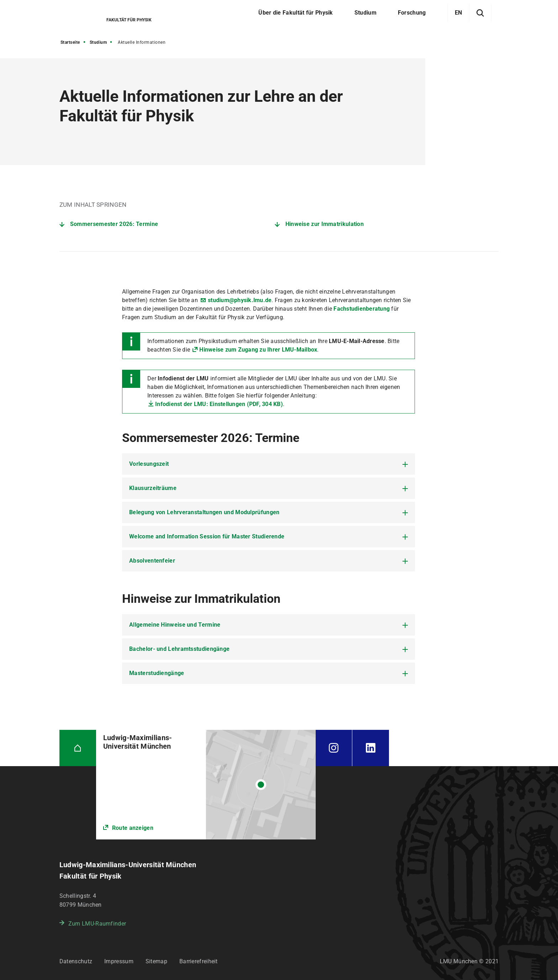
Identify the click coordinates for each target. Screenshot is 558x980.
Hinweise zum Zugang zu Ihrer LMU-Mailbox (258, 350)
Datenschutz (76, 961)
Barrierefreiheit (199, 961)
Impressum (119, 961)
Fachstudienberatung (362, 309)
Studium (98, 42)
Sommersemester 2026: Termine (114, 224)
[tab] (269, 464)
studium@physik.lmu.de (240, 300)
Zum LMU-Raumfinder (97, 924)
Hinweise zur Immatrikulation (325, 224)
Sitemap (156, 961)
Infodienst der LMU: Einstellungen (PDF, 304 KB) (219, 404)
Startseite (70, 42)
